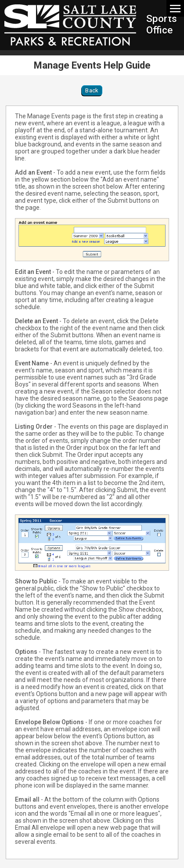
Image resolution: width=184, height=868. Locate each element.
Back (92, 90)
